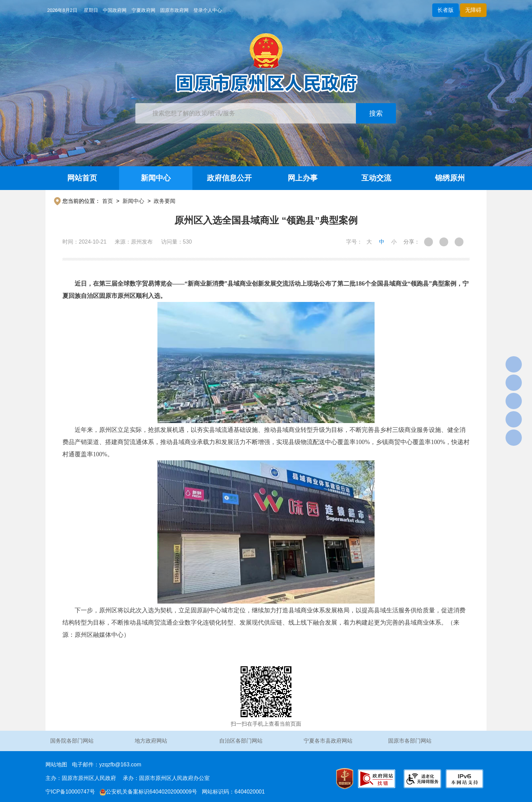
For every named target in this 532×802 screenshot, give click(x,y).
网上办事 (303, 178)
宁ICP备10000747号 (70, 792)
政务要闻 (165, 201)
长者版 (445, 10)
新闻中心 (156, 178)
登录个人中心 (208, 10)
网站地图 (56, 765)
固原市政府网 (174, 10)
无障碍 (473, 10)
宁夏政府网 (144, 10)
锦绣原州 (450, 178)
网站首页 (82, 178)
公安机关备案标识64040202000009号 (148, 792)
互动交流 (376, 178)
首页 (108, 201)
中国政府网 (115, 10)
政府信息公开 (229, 178)
